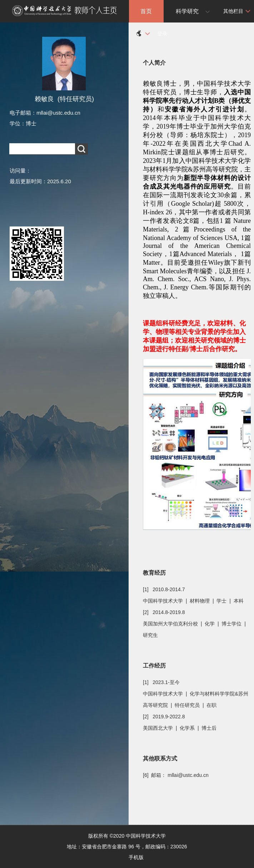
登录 (162, 34)
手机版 (136, 857)
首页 (146, 11)
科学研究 (187, 11)
